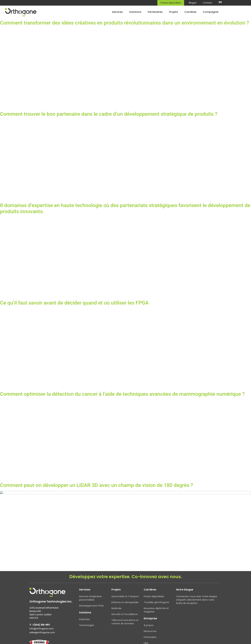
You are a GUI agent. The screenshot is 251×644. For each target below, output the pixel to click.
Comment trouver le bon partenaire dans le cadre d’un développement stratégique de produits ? (109, 114)
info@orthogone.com (42, 630)
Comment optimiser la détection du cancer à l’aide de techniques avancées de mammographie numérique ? (122, 394)
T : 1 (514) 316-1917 (40, 626)
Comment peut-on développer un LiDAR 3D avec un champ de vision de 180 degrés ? (97, 485)
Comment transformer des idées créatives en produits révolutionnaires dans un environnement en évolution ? (125, 23)
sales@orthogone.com (42, 634)
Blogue (193, 3)
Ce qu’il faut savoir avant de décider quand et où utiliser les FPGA (74, 303)
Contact (208, 3)
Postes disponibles (171, 3)
